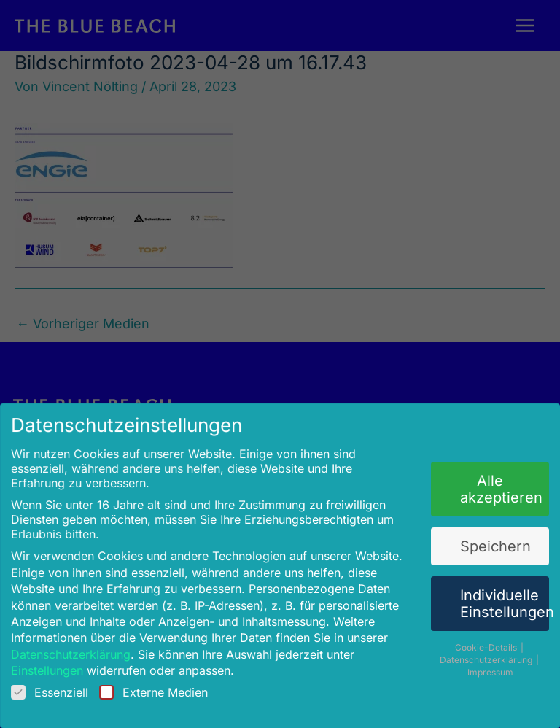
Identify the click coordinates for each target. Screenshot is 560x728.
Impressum (484, 667)
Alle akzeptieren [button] (495, 489)
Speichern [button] (489, 545)
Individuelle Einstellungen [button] (498, 601)
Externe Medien (157, 686)
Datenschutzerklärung (77, 650)
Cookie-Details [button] (481, 643)
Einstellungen (54, 666)
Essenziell (57, 686)
